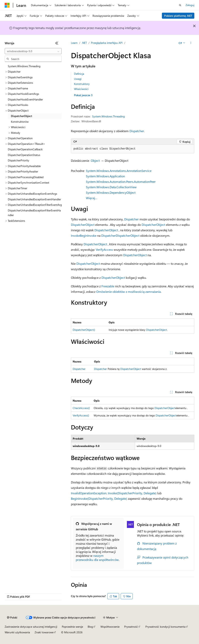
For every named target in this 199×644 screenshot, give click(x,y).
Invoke (75, 235)
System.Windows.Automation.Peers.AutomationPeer (121, 182)
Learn (74, 43)
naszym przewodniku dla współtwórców (97, 558)
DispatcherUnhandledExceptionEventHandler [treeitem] (34, 199)
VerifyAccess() (81, 415)
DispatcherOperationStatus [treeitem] (24, 155)
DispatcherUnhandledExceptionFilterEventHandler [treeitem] (34, 213)
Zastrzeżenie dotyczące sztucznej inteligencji (31, 627)
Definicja (79, 74)
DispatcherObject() (84, 330)
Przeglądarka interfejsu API (107, 43)
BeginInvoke (88, 235)
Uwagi (78, 79)
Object (95, 161)
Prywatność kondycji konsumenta (165, 627)
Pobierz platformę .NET (178, 16)
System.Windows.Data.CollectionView (111, 187)
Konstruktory (82, 84)
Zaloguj (190, 5)
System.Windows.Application (105, 176)
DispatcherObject (83, 225)
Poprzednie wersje (72, 627)
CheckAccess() (81, 408)
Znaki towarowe (44, 632)
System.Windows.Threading (108, 116)
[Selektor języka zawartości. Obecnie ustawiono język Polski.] (12, 618)
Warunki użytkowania (17, 632)
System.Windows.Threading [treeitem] (24, 66)
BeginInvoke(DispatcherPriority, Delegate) (99, 498)
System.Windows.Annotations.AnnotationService (119, 171)
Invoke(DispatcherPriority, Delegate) (132, 493)
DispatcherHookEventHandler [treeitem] (25, 99)
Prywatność (131, 627)
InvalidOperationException (89, 493)
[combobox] (33, 51)
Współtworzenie (110, 627)
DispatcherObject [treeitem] (21, 116)
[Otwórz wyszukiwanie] (180, 5)
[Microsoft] (7, 5)
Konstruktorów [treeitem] (20, 122)
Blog (90, 627)
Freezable (108, 286)
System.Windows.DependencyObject (111, 192)
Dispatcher (137, 131)
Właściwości (81, 89)
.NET (84, 43)
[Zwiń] (57, 43)
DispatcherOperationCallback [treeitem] (25, 149)
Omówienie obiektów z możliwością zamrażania (128, 292)
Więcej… (92, 198)
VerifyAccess (104, 249)
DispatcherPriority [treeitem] (18, 160)
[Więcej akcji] (191, 43)
